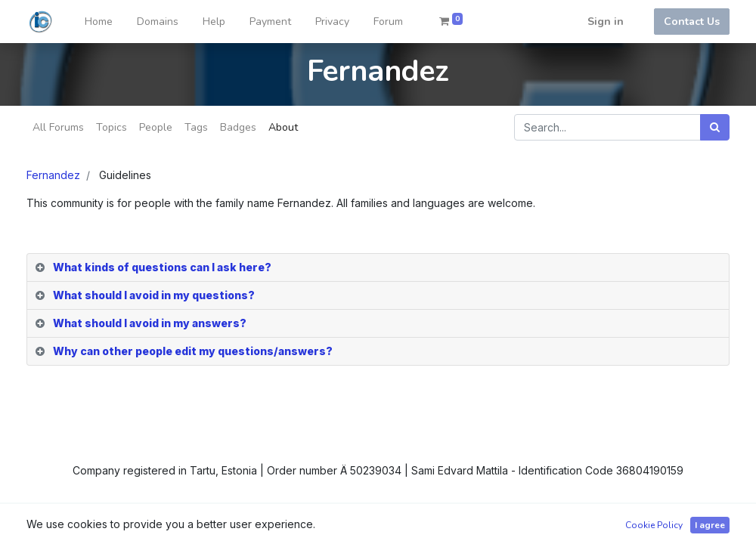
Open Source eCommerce (664, 523)
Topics (112, 127)
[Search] (715, 127)
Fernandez (53, 175)
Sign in (606, 22)
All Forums (58, 127)
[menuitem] (99, 22)
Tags (196, 127)
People (156, 127)
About (283, 127)
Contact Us (692, 22)
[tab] (378, 268)
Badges (238, 127)
